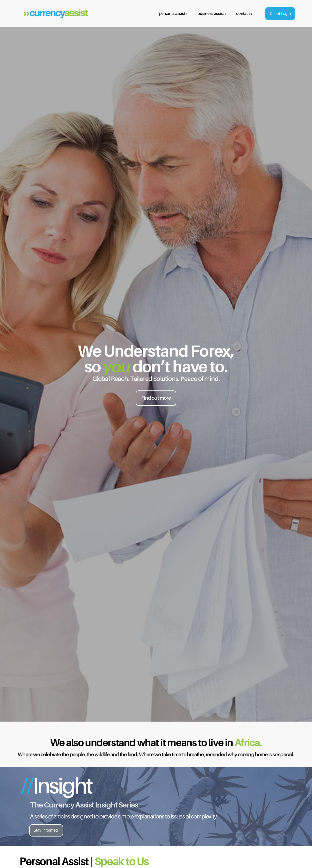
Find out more (156, 398)
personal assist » (174, 13)
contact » (244, 13)
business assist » (212, 13)
